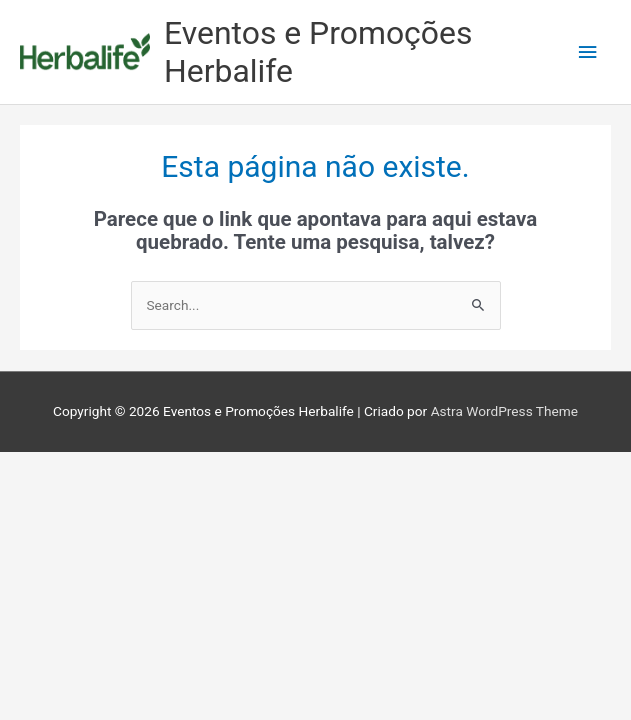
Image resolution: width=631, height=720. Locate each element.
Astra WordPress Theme (504, 411)
